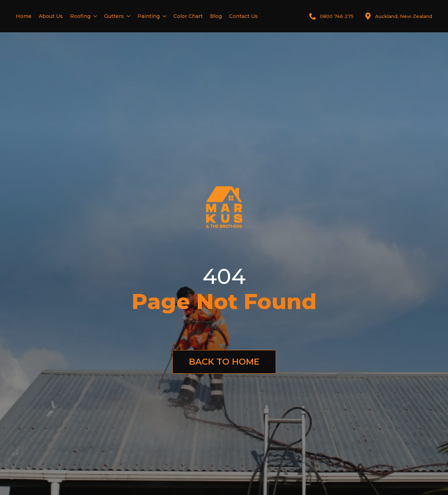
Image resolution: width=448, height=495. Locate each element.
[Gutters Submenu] (127, 16)
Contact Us (243, 16)
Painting (149, 16)
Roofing (80, 16)
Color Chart (188, 16)
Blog (216, 16)
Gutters (114, 16)
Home (24, 16)
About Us (51, 16)
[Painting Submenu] (163, 16)
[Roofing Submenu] (94, 16)
